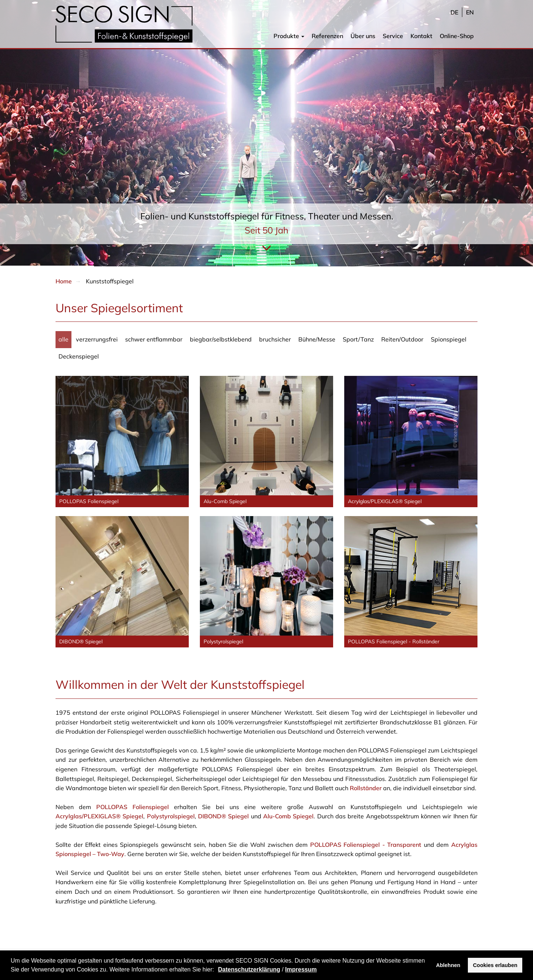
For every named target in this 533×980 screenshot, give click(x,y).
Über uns (363, 36)
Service (393, 36)
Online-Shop (457, 36)
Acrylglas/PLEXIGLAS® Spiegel (99, 816)
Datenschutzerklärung (249, 969)
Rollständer (366, 788)
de (454, 12)
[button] (217, 970)
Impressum (301, 969)
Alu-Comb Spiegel (288, 816)
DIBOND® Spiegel (223, 816)
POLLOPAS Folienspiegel (133, 807)
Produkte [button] (289, 36)
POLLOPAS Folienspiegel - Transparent (366, 845)
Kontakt (421, 36)
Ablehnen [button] (448, 965)
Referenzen (327, 36)
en (470, 12)
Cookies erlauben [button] (495, 965)
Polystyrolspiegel (171, 816)
